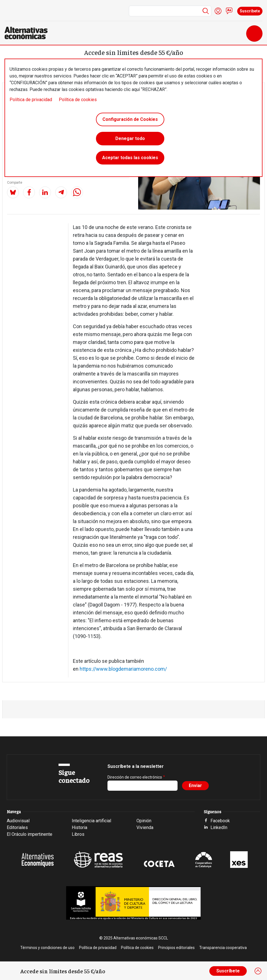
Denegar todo (130, 138)
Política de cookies (78, 100)
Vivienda (145, 827)
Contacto (229, 11)
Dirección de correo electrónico (135, 777)
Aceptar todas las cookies (130, 158)
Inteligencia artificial (91, 821)
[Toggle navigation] (254, 34)
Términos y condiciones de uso (47, 948)
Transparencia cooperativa (223, 948)
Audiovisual (18, 821)
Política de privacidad (31, 100)
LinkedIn (219, 827)
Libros (78, 834)
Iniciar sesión (218, 11)
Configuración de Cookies (130, 119)
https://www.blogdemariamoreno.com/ (123, 669)
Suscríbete (250, 11)
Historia (79, 827)
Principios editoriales (176, 948)
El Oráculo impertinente (30, 834)
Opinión (144, 821)
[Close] (258, 971)
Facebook (220, 821)
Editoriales (17, 827)
